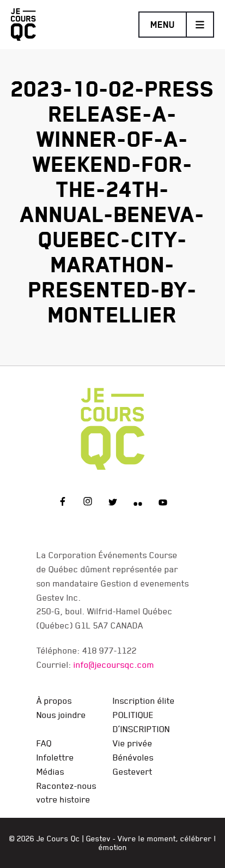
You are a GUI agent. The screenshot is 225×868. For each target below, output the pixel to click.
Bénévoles (133, 757)
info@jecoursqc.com (114, 665)
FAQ (44, 743)
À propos (54, 701)
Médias (50, 771)
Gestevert (133, 771)
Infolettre (55, 757)
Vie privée (133, 743)
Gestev (98, 839)
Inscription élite (144, 701)
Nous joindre (61, 715)
